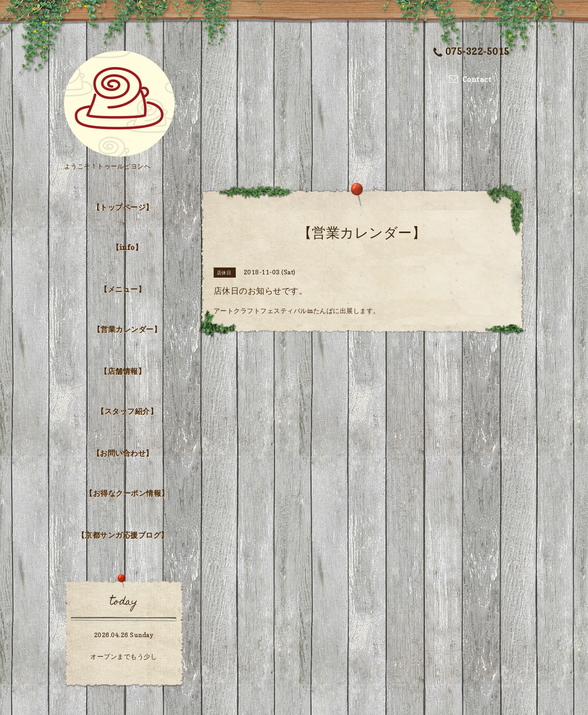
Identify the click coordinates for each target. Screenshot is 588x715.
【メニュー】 (123, 289)
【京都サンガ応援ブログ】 (123, 535)
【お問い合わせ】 (123, 453)
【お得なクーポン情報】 (127, 493)
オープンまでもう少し (124, 656)
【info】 (127, 247)
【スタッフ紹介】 (127, 411)
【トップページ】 (123, 207)
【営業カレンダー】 (127, 329)
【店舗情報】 (123, 371)
